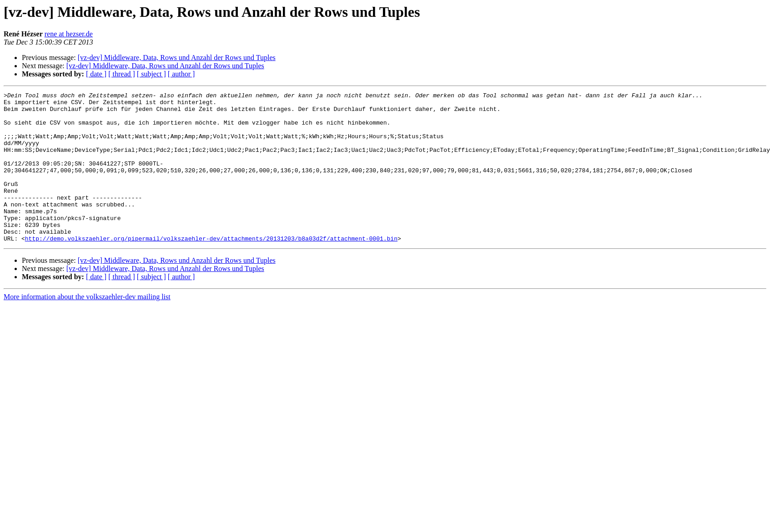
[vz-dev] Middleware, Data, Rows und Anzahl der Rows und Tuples (177, 58)
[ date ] (96, 74)
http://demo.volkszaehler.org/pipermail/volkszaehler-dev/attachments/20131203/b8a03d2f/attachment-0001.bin (211, 268)
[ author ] (181, 74)
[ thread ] (122, 74)
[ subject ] (151, 74)
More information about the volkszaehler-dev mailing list (87, 327)
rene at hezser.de (69, 34)
